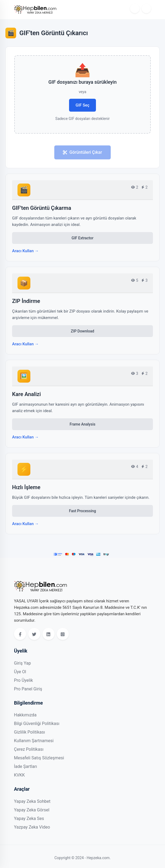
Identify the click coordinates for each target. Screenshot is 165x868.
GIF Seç (82, 105)
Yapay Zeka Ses (29, 818)
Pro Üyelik (24, 680)
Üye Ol (20, 672)
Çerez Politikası (29, 749)
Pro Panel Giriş (28, 689)
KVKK (19, 775)
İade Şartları (26, 766)
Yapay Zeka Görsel (32, 810)
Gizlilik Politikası (29, 732)
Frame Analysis (82, 424)
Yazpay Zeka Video (32, 827)
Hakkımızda (25, 715)
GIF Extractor (82, 238)
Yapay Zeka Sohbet (32, 801)
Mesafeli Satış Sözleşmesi (39, 758)
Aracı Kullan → (25, 251)
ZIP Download (82, 331)
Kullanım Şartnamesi (34, 741)
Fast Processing (83, 511)
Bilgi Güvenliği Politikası (37, 724)
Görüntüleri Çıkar (82, 152)
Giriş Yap (22, 663)
